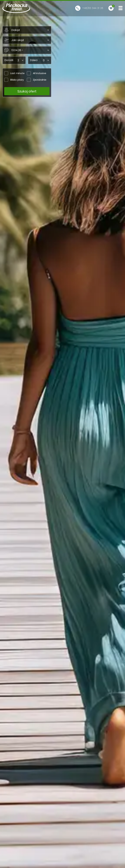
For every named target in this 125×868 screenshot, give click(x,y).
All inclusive (37, 73)
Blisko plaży (14, 80)
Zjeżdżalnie (37, 80)
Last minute (14, 73)
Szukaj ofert (27, 91)
